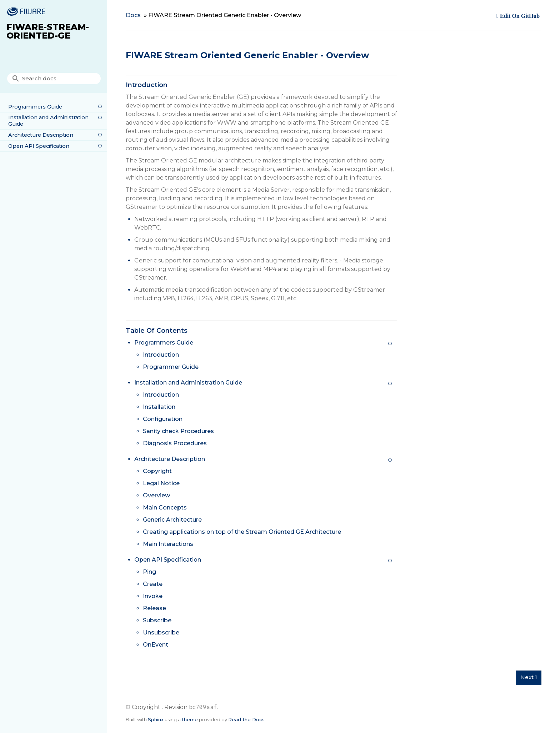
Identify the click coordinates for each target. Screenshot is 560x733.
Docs (133, 15)
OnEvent (156, 645)
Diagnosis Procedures (175, 443)
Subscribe (157, 620)
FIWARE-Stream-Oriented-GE (48, 31)
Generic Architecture (172, 520)
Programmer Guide (171, 367)
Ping (149, 572)
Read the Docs (246, 719)
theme (190, 719)
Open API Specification (39, 146)
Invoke (153, 596)
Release (154, 608)
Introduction (161, 355)
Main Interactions (168, 544)
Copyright (157, 471)
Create (153, 584)
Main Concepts (165, 508)
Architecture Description (41, 135)
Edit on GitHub (519, 16)
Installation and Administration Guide (48, 121)
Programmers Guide (35, 107)
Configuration (163, 419)
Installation (159, 407)
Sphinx (156, 719)
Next (529, 677)
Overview (156, 495)
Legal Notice (161, 483)
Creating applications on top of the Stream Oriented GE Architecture (242, 532)
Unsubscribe (161, 632)
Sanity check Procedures (178, 431)
